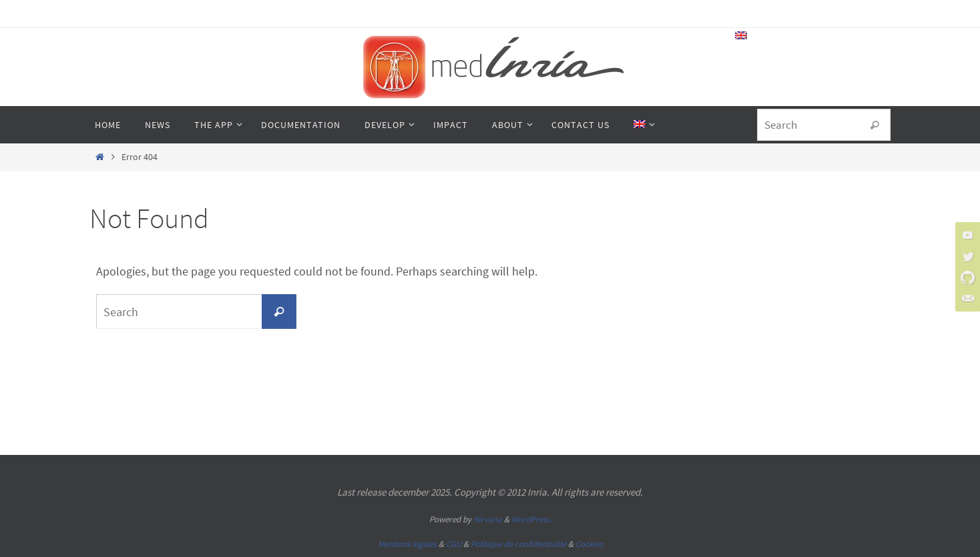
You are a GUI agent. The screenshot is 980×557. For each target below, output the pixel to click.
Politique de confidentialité (518, 544)
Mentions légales (407, 544)
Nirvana (488, 519)
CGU (454, 544)
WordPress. (531, 519)
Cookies (589, 544)
